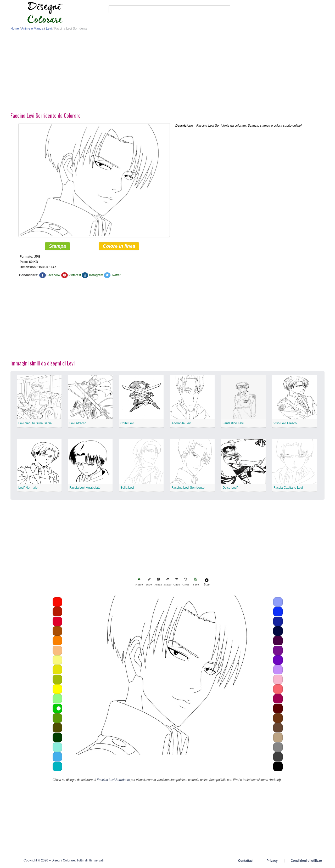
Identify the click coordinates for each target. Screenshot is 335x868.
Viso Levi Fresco (285, 424)
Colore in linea (119, 246)
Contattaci (246, 861)
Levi (49, 29)
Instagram (96, 275)
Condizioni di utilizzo (306, 861)
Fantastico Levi (233, 424)
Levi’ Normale (28, 488)
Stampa (57, 246)
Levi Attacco (78, 424)
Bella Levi (127, 488)
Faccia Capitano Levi (288, 488)
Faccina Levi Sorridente (188, 488)
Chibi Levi (127, 424)
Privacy (272, 861)
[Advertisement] (167, 73)
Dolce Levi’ (230, 488)
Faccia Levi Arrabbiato (85, 488)
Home (15, 29)
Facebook (54, 275)
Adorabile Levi (181, 424)
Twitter (116, 275)
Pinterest (75, 275)
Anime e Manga (32, 29)
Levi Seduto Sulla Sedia (35, 424)
